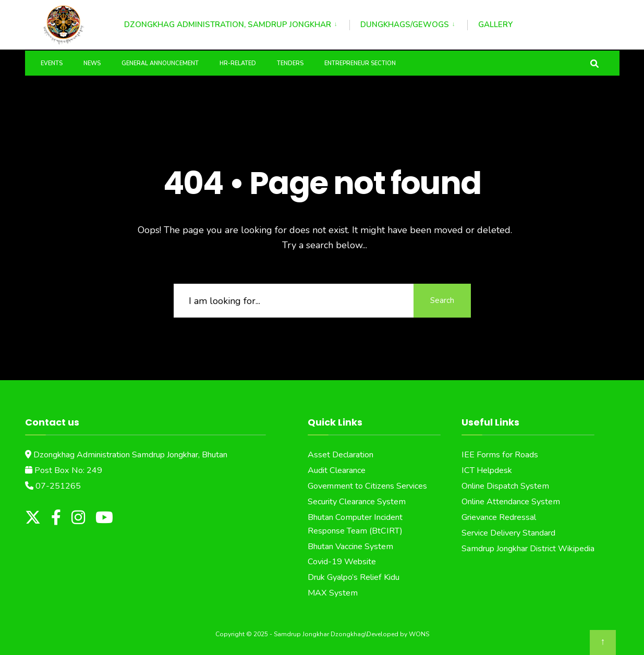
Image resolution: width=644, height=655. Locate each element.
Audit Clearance (337, 470)
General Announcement (160, 63)
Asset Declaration (341, 455)
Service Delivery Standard (508, 533)
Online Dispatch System (505, 486)
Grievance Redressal (499, 517)
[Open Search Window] (594, 63)
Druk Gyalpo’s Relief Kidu (354, 577)
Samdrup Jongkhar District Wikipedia (528, 549)
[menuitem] (237, 23)
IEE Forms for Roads (500, 455)
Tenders (290, 63)
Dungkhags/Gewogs (405, 25)
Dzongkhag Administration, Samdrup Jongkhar (228, 25)
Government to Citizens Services (367, 486)
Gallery (495, 25)
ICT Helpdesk (487, 470)
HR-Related (238, 63)
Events (52, 63)
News (92, 63)
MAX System (333, 593)
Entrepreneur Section (360, 63)
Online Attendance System (511, 502)
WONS (419, 634)
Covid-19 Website (342, 562)
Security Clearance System (357, 502)
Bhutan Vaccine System (350, 547)
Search (442, 300)
